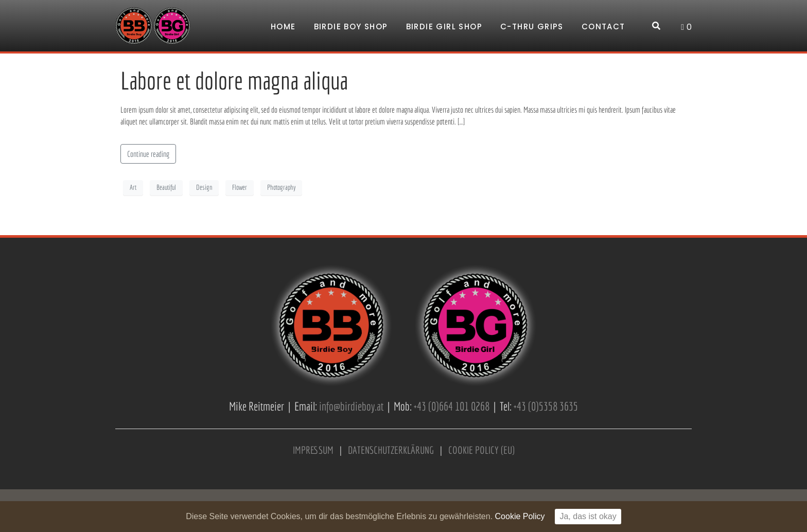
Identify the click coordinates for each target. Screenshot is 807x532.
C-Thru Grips (532, 26)
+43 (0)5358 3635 (546, 406)
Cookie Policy (520, 516)
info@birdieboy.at (351, 406)
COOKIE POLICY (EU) (481, 450)
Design (204, 187)
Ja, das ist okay (588, 516)
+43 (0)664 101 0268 (452, 406)
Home (283, 26)
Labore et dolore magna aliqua (234, 80)
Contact (603, 26)
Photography (281, 187)
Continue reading (148, 154)
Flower (240, 187)
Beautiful (166, 187)
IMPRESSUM (313, 450)
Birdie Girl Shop (444, 26)
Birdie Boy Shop (351, 26)
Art (133, 187)
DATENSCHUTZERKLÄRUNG (391, 450)
